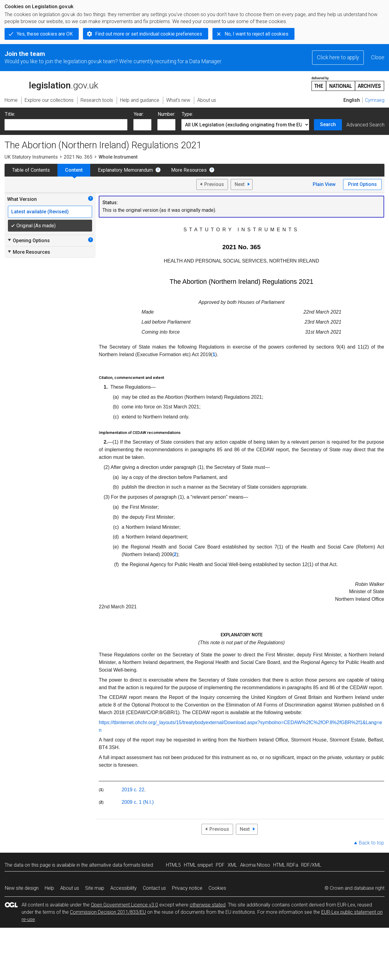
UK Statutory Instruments (31, 157)
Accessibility (124, 888)
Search (328, 124)
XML (232, 865)
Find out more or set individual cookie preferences (149, 34)
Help (49, 888)
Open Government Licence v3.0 (124, 905)
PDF (220, 865)
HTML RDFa (286, 865)
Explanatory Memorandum (125, 170)
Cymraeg (375, 100)
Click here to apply (338, 57)
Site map (95, 888)
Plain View (324, 184)
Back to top (372, 843)
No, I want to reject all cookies (256, 34)
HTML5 (173, 865)
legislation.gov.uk (51, 83)
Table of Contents (31, 170)
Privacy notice (187, 888)
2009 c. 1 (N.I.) (138, 802)
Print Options (362, 184)
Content (74, 170)
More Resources (189, 170)
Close (378, 57)
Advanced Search (365, 125)
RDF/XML (311, 865)
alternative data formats (115, 865)
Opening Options (28, 240)
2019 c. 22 (133, 790)
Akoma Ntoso (255, 865)
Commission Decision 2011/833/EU (108, 912)
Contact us (154, 888)
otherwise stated (208, 905)
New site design (22, 888)
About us (70, 888)
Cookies (217, 888)
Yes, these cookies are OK (45, 34)
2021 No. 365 (78, 157)
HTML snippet (198, 865)
